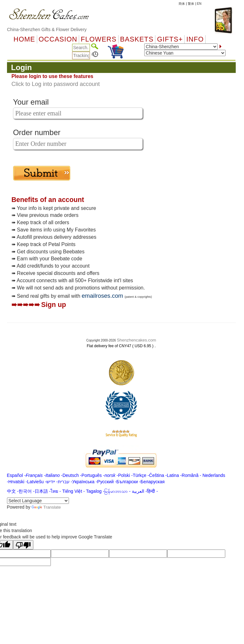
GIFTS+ (170, 39)
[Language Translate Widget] (38, 501)
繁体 (191, 4)
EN (199, 4)
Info (195, 39)
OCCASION (58, 39)
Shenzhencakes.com (137, 340)
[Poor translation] (23, 545)
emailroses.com (102, 296)
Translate (46, 507)
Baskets (137, 39)
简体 (182, 4)
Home (24, 39)
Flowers (98, 39)
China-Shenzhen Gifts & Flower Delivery (47, 29)
